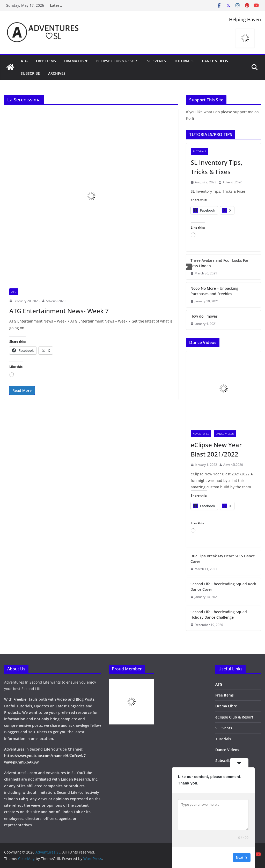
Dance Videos (215, 61)
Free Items (46, 61)
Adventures (201, 434)
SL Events (157, 61)
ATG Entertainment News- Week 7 (59, 311)
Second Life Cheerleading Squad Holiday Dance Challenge (219, 615)
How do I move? (204, 316)
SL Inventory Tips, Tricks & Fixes (216, 167)
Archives (57, 73)
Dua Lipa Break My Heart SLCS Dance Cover (223, 559)
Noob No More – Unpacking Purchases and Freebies (214, 291)
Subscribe (30, 73)
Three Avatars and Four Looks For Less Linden (219, 263)
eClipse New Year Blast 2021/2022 (216, 449)
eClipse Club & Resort (118, 61)
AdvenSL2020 (56, 301)
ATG (24, 61)
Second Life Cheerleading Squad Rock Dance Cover (223, 587)
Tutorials (184, 61)
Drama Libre (76, 61)
